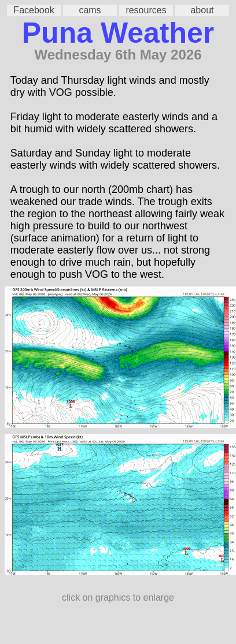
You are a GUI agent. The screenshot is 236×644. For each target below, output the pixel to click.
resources (146, 10)
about (202, 10)
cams (90, 10)
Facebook (34, 10)
